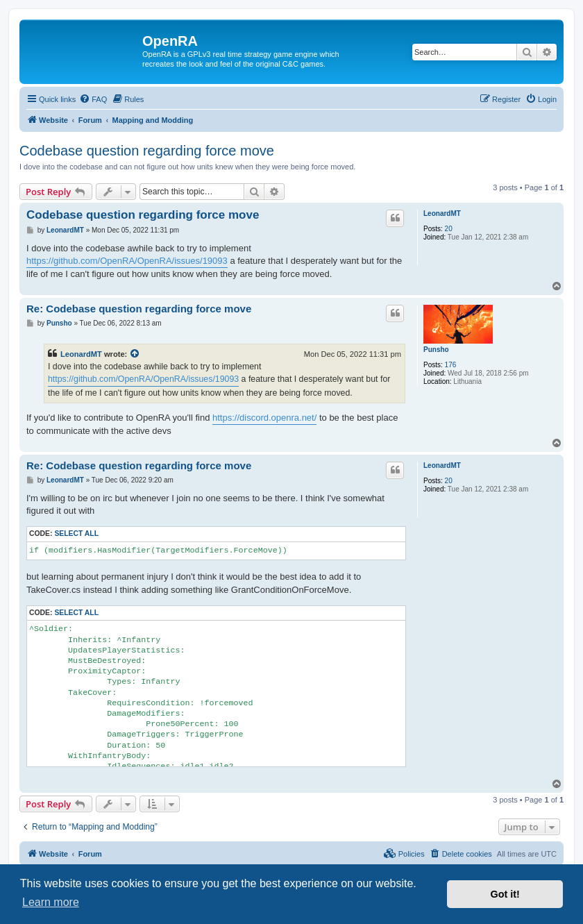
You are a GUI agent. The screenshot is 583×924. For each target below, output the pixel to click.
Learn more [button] (51, 902)
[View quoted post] (135, 354)
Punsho (436, 350)
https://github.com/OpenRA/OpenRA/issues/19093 (127, 261)
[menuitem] (93, 99)
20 (449, 229)
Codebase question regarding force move (147, 151)
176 (451, 365)
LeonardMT (442, 213)
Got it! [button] (505, 894)
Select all (76, 534)
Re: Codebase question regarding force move (139, 309)
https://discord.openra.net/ (264, 418)
